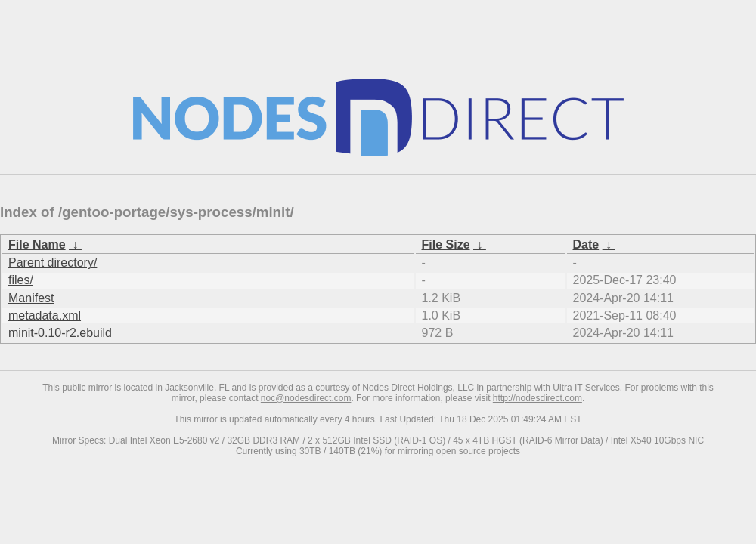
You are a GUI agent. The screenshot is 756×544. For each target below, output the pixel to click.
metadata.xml (45, 315)
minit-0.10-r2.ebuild (60, 333)
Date (586, 244)
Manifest (31, 298)
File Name (37, 244)
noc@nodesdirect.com (306, 398)
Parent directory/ (53, 263)
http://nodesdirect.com (538, 398)
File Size (446, 244)
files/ (21, 280)
